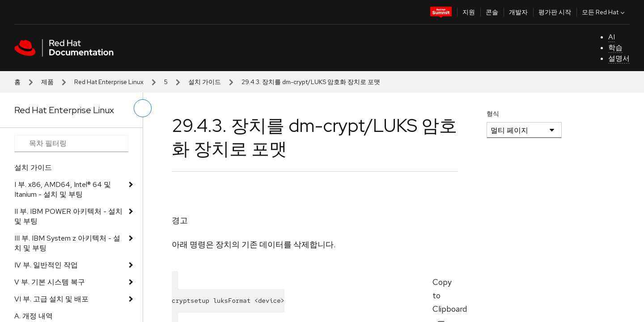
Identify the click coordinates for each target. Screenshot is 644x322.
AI (612, 37)
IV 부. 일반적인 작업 (46, 265)
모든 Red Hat (604, 12)
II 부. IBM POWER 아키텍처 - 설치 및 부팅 (68, 216)
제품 (47, 82)
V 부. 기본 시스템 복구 (50, 282)
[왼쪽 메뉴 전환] (143, 108)
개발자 (518, 12)
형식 (493, 114)
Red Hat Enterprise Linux (109, 82)
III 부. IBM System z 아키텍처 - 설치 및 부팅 (67, 243)
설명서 (619, 58)
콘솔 (492, 12)
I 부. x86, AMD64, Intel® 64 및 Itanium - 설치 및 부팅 (63, 189)
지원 (469, 12)
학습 (615, 48)
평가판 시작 (555, 12)
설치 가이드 (205, 82)
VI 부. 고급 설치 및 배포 (51, 299)
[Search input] (71, 144)
